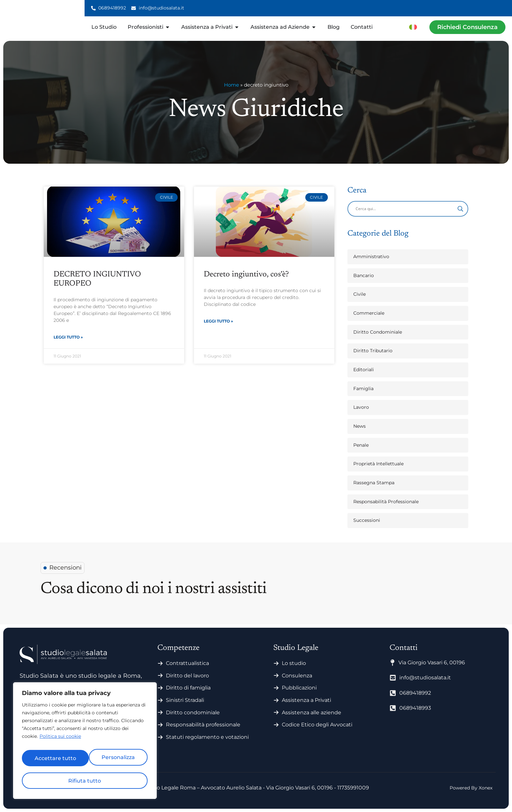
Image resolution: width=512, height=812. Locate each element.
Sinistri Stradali (185, 700)
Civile (360, 294)
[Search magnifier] (460, 209)
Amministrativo (371, 257)
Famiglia (363, 389)
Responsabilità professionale (203, 725)
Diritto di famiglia (188, 688)
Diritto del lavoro (187, 676)
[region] (85, 744)
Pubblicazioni (299, 688)
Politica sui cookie (60, 742)
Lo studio (294, 663)
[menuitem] (413, 27)
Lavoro (361, 407)
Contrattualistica (187, 663)
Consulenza (297, 676)
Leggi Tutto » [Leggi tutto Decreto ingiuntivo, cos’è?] (218, 322)
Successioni (367, 520)
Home (232, 85)
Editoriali (364, 370)
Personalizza (52, 760)
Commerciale (369, 313)
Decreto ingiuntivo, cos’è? (246, 274)
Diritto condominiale (193, 713)
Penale (361, 445)
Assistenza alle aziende (312, 713)
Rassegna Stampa (374, 483)
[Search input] (405, 209)
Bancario (364, 275)
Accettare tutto (85, 780)
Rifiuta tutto (116, 760)
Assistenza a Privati (306, 700)
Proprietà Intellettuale (378, 464)
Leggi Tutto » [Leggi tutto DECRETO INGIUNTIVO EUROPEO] (68, 338)
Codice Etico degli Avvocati (317, 725)
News (360, 426)
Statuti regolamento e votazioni (207, 737)
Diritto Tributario (373, 351)
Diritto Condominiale (378, 332)
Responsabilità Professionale (386, 502)
